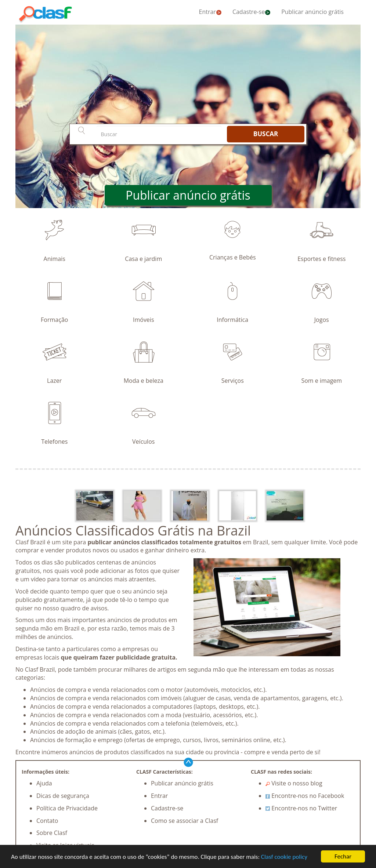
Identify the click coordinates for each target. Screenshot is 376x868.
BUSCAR (266, 134)
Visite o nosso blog (294, 783)
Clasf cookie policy (284, 857)
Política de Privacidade (67, 808)
